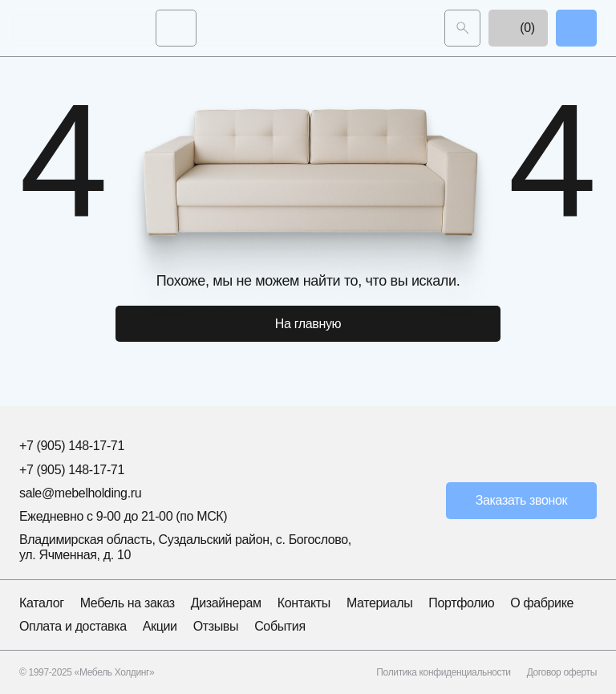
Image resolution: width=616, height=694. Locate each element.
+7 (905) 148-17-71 (72, 446)
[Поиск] (462, 28)
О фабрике (542, 603)
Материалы (379, 603)
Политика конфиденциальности (443, 672)
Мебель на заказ (128, 603)
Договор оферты (562, 672)
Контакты (304, 603)
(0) (518, 28)
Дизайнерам (226, 603)
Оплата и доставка (73, 626)
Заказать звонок (522, 500)
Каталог (42, 603)
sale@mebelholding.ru (80, 493)
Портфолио (461, 603)
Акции (160, 626)
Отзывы (216, 626)
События (280, 626)
